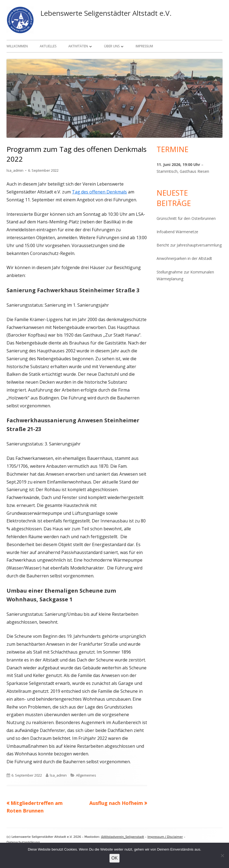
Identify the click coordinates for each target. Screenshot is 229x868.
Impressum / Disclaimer (165, 837)
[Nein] (222, 855)
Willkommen (17, 46)
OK (114, 858)
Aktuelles (48, 46)
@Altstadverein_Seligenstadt (123, 837)
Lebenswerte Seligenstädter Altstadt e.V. (106, 13)
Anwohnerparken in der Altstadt (184, 258)
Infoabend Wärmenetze (177, 232)
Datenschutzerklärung (23, 842)
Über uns (112, 46)
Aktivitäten (78, 46)
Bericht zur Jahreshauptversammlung (189, 245)
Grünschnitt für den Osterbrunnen (186, 218)
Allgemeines (86, 775)
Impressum (144, 46)
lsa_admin (15, 170)
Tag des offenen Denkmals (99, 192)
